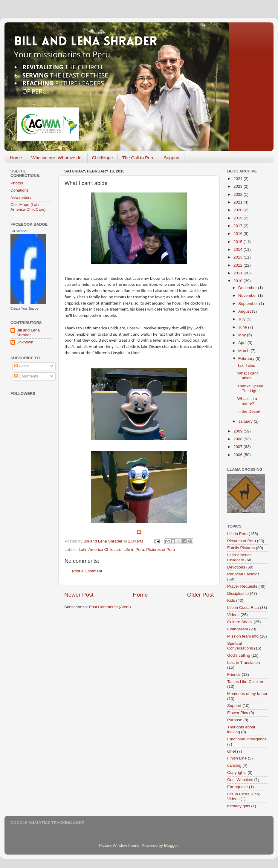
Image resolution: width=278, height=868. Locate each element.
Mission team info (243, 636)
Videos (233, 615)
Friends (234, 674)
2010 (239, 281)
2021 (239, 202)
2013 (239, 257)
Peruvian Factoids (243, 574)
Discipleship (238, 593)
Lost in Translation (244, 663)
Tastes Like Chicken (245, 682)
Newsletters (21, 197)
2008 (239, 439)
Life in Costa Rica (243, 608)
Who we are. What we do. (57, 158)
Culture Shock (240, 622)
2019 (239, 218)
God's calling (239, 655)
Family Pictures (241, 548)
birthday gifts (239, 806)
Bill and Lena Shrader (28, 333)
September (249, 304)
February (247, 359)
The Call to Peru (138, 158)
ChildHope (103, 158)
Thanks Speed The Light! (250, 388)
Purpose (235, 720)
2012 (239, 265)
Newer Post (79, 595)
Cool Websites (240, 780)
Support (172, 158)
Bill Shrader (19, 231)
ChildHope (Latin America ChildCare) (28, 207)
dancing (234, 765)
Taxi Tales (246, 365)
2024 (239, 179)
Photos (17, 183)
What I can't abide (248, 376)
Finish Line (237, 758)
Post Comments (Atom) (110, 607)
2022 (239, 194)
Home (16, 158)
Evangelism (238, 629)
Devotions (236, 567)
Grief (232, 751)
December (248, 288)
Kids (231, 600)
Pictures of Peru (161, 550)
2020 (239, 210)
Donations (20, 190)
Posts (22, 366)
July (242, 319)
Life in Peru (134, 550)
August (245, 311)
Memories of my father (247, 694)
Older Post (200, 595)
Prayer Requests (242, 586)
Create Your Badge (24, 308)
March (244, 351)
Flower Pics (238, 713)
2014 (239, 249)
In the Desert (249, 411)
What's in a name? (247, 401)
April (243, 343)
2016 (239, 234)
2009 (239, 431)
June (243, 327)
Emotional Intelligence (247, 739)
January (246, 421)
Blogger (171, 845)
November (248, 295)
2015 (239, 242)
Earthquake (237, 787)
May (243, 335)
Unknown (25, 342)
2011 (239, 273)
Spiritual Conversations (240, 646)
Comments (26, 376)
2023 (239, 186)
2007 (239, 447)
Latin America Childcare (100, 550)
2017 (239, 226)
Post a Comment (87, 571)
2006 (239, 455)
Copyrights (237, 773)
